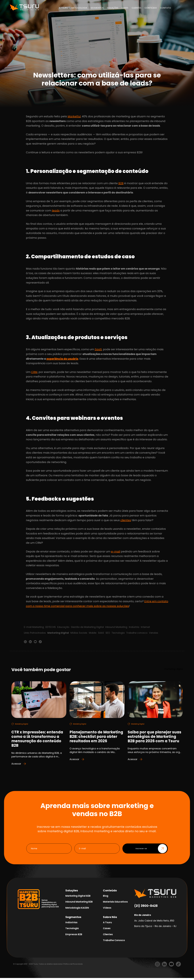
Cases (107, 930)
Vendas (157, 633)
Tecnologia (120, 633)
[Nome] (49, 851)
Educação (64, 627)
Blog (106, 898)
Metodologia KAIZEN (77, 910)
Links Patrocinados (35, 633)
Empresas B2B (74, 936)
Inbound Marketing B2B (79, 904)
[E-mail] (97, 851)
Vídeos (107, 910)
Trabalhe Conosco (114, 942)
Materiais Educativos (115, 904)
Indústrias (71, 924)
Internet (147, 627)
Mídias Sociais (80, 633)
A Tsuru (107, 924)
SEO (110, 633)
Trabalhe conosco (139, 633)
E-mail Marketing (34, 627)
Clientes (108, 936)
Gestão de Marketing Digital (88, 627)
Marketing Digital (59, 633)
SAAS (103, 633)
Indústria (135, 627)
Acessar (19, 766)
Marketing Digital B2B (78, 898)
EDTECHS (51, 627)
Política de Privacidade (73, 966)
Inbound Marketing (117, 627)
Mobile (94, 633)
